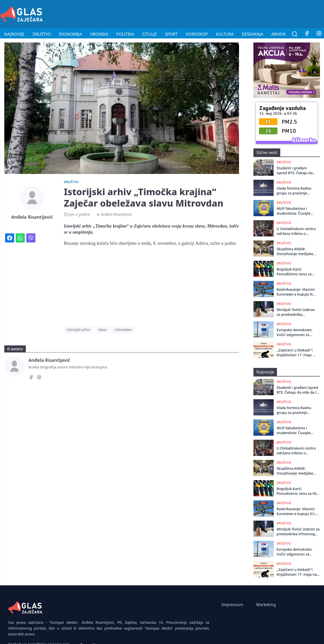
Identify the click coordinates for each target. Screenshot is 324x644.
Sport (171, 34)
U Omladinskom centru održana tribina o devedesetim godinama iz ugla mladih (297, 231)
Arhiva (279, 34)
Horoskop (197, 34)
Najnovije (14, 34)
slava (102, 330)
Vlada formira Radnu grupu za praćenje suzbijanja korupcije (294, 191)
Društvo (42, 34)
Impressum (232, 605)
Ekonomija (71, 34)
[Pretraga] (295, 34)
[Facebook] (307, 34)
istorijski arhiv (79, 330)
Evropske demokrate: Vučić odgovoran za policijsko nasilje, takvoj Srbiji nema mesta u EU (297, 332)
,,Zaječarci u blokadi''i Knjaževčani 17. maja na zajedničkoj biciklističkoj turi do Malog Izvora (297, 353)
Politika (125, 34)
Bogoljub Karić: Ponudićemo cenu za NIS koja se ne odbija (294, 272)
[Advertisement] (232, 13)
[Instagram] (39, 378)
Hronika (99, 34)
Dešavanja (253, 34)
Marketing (266, 605)
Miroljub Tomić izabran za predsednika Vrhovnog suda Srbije (296, 312)
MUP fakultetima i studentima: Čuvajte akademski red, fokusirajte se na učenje (297, 211)
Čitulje (149, 34)
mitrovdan (123, 330)
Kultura (225, 34)
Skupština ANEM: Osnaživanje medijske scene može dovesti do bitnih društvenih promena (296, 251)
